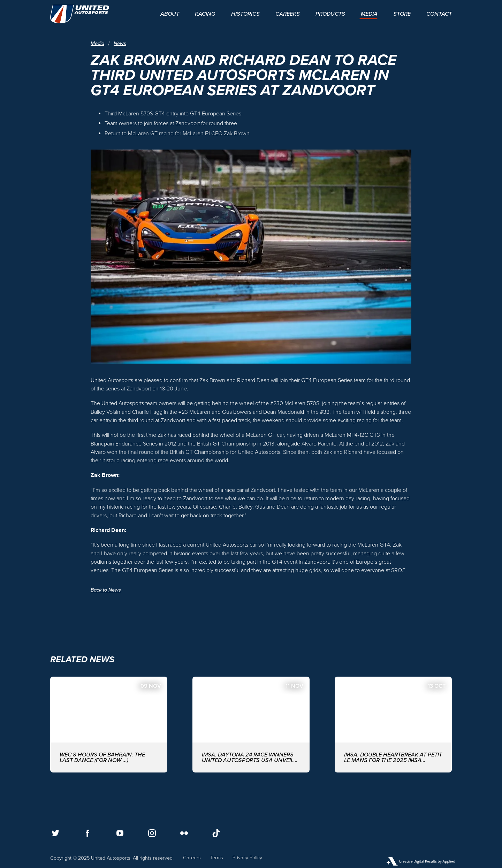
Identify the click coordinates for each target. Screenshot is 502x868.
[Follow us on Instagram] (152, 833)
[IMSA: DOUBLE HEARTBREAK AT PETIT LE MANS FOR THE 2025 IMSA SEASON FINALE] (393, 725)
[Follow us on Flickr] (184, 833)
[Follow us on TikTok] (216, 833)
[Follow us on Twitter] (55, 833)
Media (97, 44)
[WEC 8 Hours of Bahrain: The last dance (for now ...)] (109, 725)
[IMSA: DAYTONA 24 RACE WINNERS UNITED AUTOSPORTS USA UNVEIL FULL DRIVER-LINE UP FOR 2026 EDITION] (251, 725)
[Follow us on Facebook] (88, 833)
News (120, 44)
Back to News (106, 590)
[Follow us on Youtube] (120, 833)
